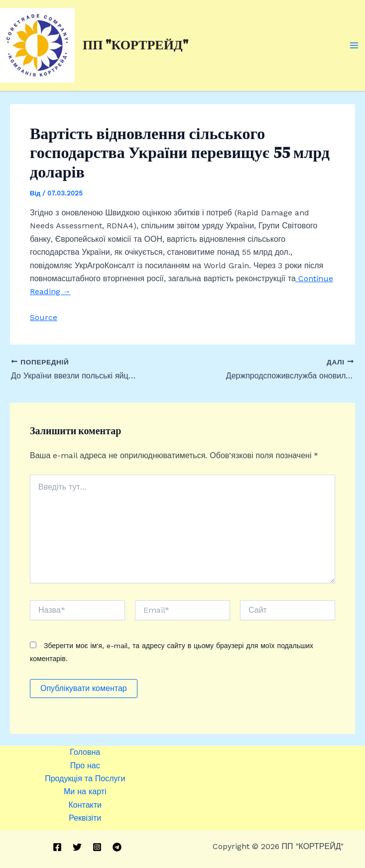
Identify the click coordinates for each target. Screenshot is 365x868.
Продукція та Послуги (85, 779)
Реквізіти (85, 818)
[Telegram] (117, 847)
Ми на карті (85, 791)
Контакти (85, 805)
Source (44, 317)
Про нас (85, 766)
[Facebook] (57, 847)
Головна (85, 752)
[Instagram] (97, 847)
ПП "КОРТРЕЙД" (135, 45)
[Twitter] (77, 847)
